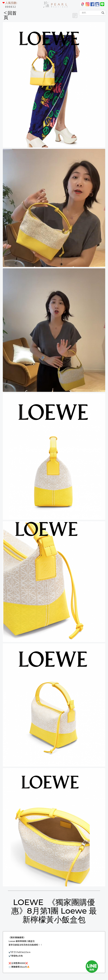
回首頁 (10, 15)
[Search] (89, 13)
